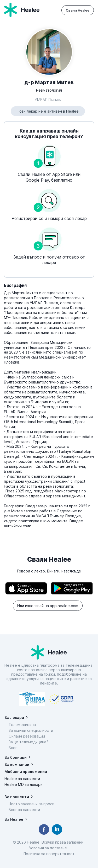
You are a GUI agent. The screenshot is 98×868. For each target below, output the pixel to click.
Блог (13, 748)
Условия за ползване (49, 848)
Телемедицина (22, 725)
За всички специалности (31, 730)
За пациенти (17, 797)
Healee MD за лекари (24, 784)
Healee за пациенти (22, 779)
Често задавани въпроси (31, 804)
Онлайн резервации (27, 736)
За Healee (14, 819)
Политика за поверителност (49, 854)
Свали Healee (78, 10)
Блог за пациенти (24, 810)
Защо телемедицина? (28, 742)
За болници (16, 757)
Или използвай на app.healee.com (48, 606)
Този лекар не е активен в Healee (48, 111)
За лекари (14, 717)
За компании (17, 764)
